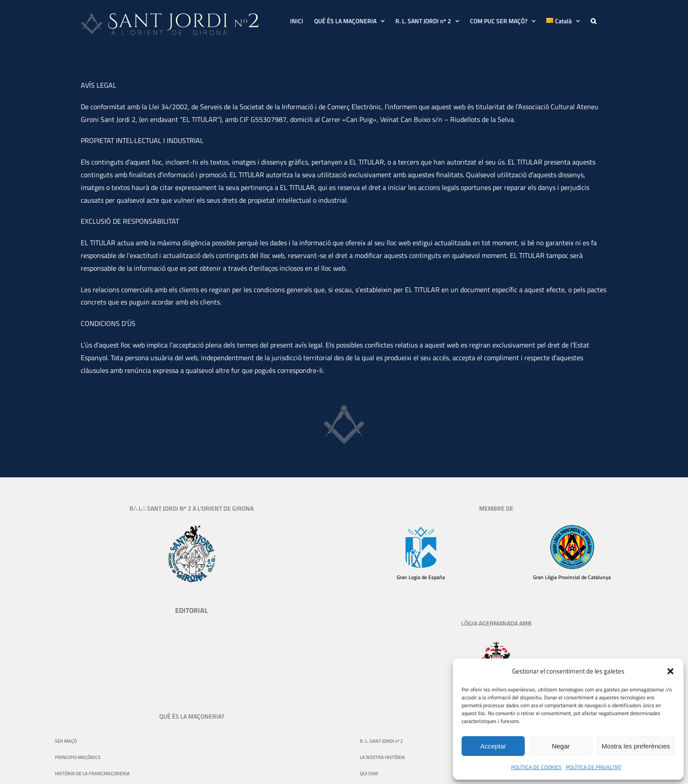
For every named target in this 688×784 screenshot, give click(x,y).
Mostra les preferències (636, 746)
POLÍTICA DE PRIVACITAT (594, 767)
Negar (561, 746)
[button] (670, 671)
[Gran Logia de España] (421, 529)
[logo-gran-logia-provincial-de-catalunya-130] (572, 529)
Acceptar (493, 746)
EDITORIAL (192, 610)
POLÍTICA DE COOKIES (536, 767)
